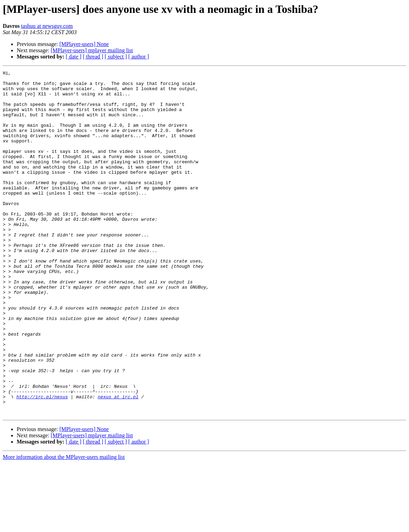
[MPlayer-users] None (84, 44)
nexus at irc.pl (118, 462)
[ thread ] (93, 57)
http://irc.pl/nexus (42, 462)
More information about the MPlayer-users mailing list (64, 526)
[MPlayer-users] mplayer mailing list (92, 50)
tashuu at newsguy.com (47, 26)
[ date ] (74, 57)
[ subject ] (116, 57)
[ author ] (139, 57)
